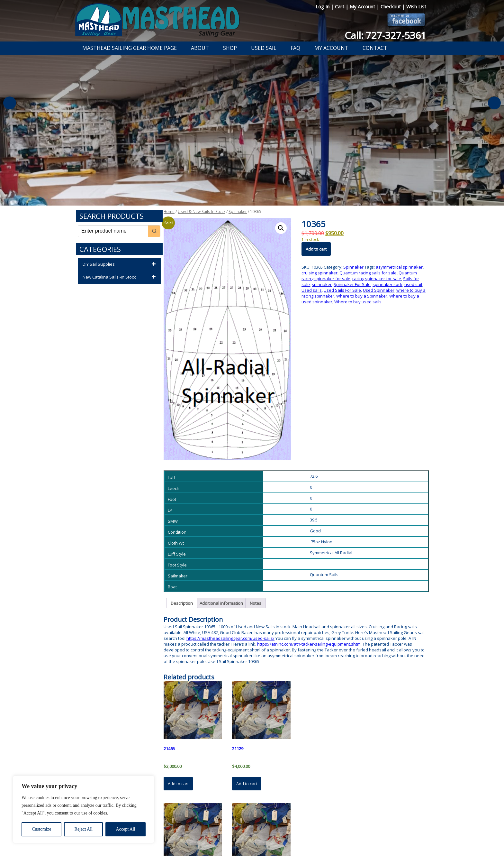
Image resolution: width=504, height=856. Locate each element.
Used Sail (264, 48)
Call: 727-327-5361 (385, 35)
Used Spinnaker (379, 290)
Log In (323, 6)
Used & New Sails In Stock (202, 212)
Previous (10, 103)
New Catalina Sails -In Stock (120, 277)
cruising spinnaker (319, 273)
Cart (340, 6)
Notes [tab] (256, 603)
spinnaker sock (387, 284)
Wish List (416, 6)
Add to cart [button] (178, 784)
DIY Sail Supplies (120, 264)
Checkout (391, 6)
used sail (413, 284)
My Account (363, 6)
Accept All (125, 829)
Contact (375, 48)
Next (494, 103)
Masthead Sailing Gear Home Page (130, 48)
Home (169, 212)
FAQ (295, 48)
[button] (281, 228)
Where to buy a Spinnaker (362, 296)
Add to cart (316, 249)
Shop (230, 48)
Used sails (312, 290)
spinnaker (322, 284)
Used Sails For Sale (342, 290)
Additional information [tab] (221, 603)
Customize (41, 829)
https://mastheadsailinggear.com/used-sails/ (230, 638)
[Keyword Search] (113, 231)
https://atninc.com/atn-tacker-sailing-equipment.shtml (309, 644)
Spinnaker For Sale (352, 284)
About (200, 48)
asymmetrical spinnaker (399, 267)
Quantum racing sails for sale (368, 273)
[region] (84, 809)
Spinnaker (238, 212)
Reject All (84, 829)
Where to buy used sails (358, 302)
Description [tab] (182, 603)
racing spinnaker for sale (377, 279)
